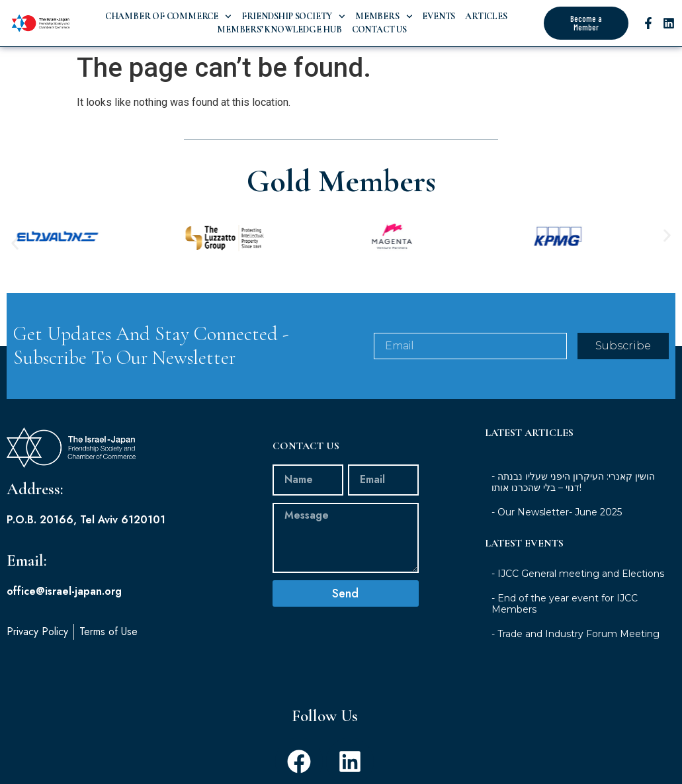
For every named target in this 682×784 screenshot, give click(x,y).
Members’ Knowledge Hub (278, 29)
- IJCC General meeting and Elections (578, 574)
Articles (486, 16)
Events (439, 16)
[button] (15, 243)
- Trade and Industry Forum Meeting (575, 634)
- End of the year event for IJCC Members (565, 604)
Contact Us (379, 29)
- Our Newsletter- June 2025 (557, 512)
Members (384, 17)
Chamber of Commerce (168, 17)
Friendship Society (293, 17)
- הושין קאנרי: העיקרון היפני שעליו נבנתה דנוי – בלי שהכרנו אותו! (573, 482)
